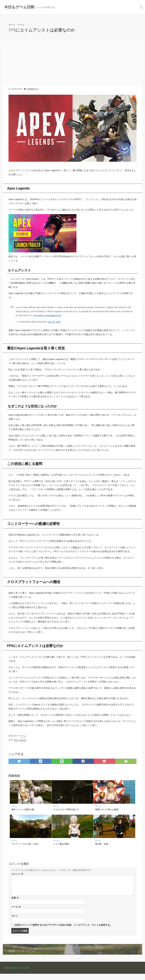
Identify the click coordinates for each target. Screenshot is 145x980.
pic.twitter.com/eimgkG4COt (49, 317)
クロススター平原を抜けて (66, 814)
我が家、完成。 (103, 849)
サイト (15, 922)
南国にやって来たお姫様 (107, 814)
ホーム (12, 25)
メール (16, 912)
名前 (15, 903)
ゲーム (22, 25)
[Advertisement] (72, 65)
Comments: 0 (33, 89)
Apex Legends (21, 745)
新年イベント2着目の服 (23, 814)
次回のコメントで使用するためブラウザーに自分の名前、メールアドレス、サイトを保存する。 (63, 931)
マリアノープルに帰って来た (25, 849)
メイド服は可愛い (62, 849)
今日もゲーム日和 (21, 974)
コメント (17, 879)
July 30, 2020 (55, 323)
